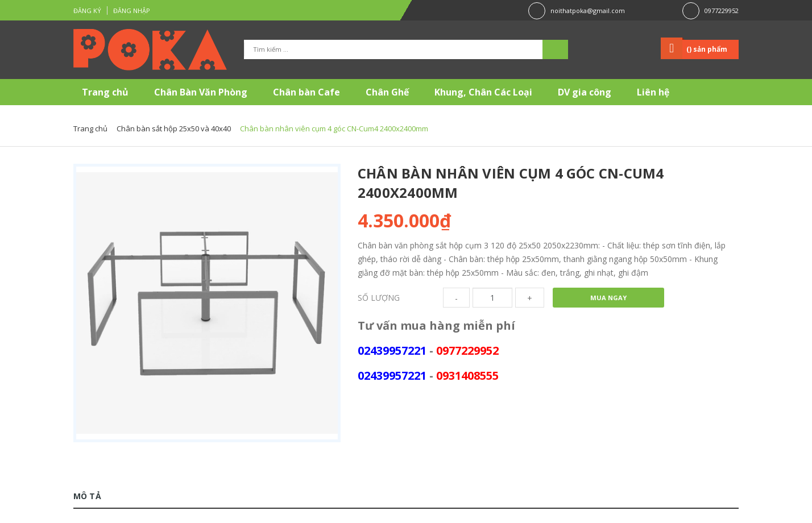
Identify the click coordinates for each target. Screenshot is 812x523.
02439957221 (392, 350)
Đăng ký (87, 11)
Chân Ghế (387, 92)
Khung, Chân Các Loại (483, 92)
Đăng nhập (132, 11)
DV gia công (585, 92)
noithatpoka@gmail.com (588, 11)
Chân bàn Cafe (306, 92)
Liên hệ (653, 92)
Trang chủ (105, 92)
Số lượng (379, 298)
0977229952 (722, 11)
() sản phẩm (707, 49)
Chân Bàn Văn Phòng (201, 92)
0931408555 (467, 375)
